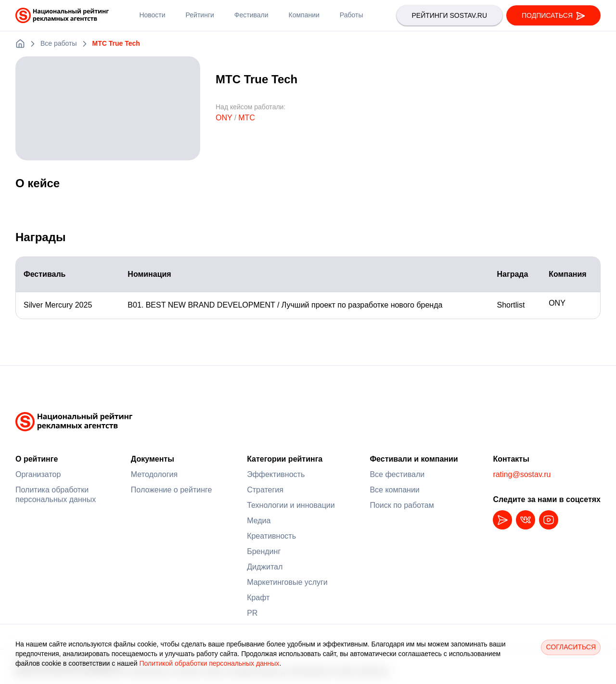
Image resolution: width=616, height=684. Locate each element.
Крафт (258, 598)
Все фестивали (397, 474)
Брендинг (264, 551)
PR (252, 613)
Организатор (38, 474)
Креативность (271, 536)
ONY (224, 118)
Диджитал (265, 567)
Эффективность (276, 474)
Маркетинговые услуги (287, 582)
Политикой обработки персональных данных (209, 663)
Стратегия (265, 490)
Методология (154, 474)
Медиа (259, 521)
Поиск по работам (402, 505)
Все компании (394, 490)
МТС (247, 118)
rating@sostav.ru (522, 474)
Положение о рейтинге (172, 490)
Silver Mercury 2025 (63, 305)
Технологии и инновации (291, 505)
